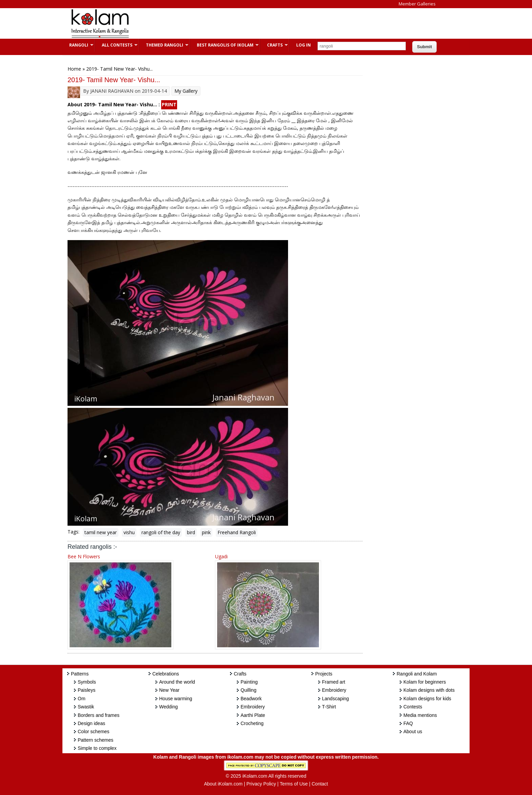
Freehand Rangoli (237, 532)
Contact (320, 784)
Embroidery (253, 707)
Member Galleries (417, 4)
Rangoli (78, 45)
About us (413, 731)
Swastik (86, 707)
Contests (413, 707)
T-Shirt (329, 707)
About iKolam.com (223, 784)
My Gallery (186, 91)
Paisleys (87, 690)
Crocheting (252, 723)
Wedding (168, 707)
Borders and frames (99, 715)
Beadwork (251, 699)
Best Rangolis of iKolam (224, 45)
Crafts (274, 45)
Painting (249, 682)
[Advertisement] (261, 23)
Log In (303, 45)
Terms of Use (294, 784)
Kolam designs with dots (429, 690)
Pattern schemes (96, 740)
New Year (169, 690)
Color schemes (93, 731)
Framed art (334, 682)
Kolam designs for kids (427, 699)
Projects (324, 674)
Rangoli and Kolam (417, 674)
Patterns (80, 674)
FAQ (408, 723)
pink (206, 532)
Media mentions (420, 715)
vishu (129, 532)
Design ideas (91, 723)
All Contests (116, 45)
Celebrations (166, 674)
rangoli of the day (161, 532)
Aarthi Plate (253, 715)
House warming (176, 699)
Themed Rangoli (164, 45)
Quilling (249, 690)
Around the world (177, 682)
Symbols (87, 682)
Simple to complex (97, 748)
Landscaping (335, 699)
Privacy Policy (261, 784)
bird (191, 532)
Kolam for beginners (425, 682)
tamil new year (101, 532)
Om (82, 699)
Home (74, 69)
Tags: (73, 532)
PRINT (169, 104)
